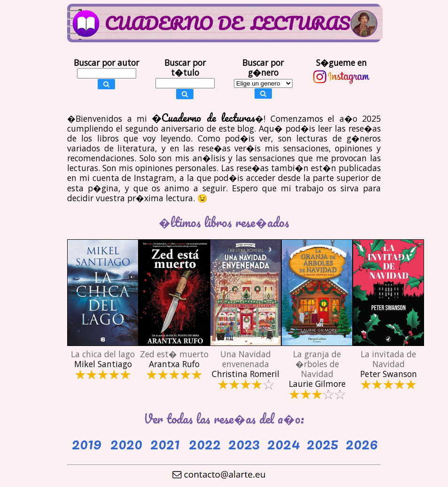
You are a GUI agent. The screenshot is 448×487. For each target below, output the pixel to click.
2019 (87, 443)
